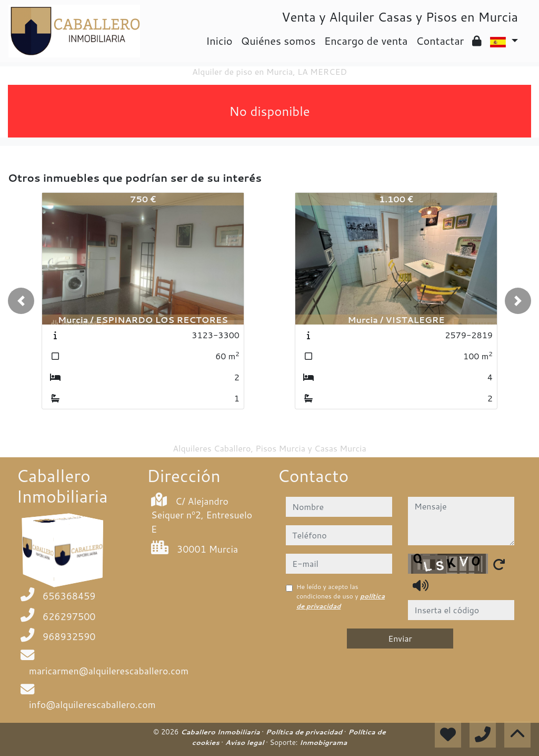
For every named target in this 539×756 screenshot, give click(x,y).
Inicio (219, 41)
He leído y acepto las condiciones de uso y (341, 596)
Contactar (440, 41)
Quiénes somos (278, 41)
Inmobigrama (323, 742)
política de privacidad (341, 601)
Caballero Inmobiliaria (221, 732)
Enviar (400, 638)
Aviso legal (246, 742)
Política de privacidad (305, 732)
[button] (21, 301)
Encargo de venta (366, 41)
